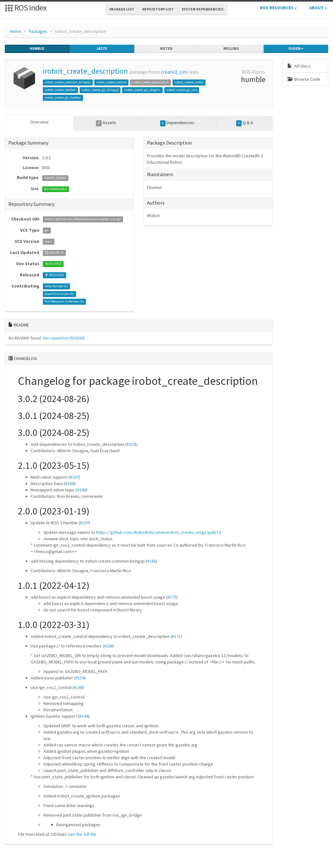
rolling (231, 49)
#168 (108, 646)
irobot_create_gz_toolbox (63, 97)
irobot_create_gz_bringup (100, 90)
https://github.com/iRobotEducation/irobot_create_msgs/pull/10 (159, 532)
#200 (70, 483)
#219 (131, 444)
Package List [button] (122, 9)
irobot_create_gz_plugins (142, 90)
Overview (39, 122)
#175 (172, 597)
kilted (166, 49)
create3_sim (174, 72)
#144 (84, 716)
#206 (81, 490)
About (318, 8)
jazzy (102, 49)
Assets (106, 123)
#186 (151, 561)
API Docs (299, 66)
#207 (74, 477)
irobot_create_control (111, 82)
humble (37, 49)
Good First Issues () (59, 294)
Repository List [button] (158, 9)
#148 (78, 687)
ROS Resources (278, 8)
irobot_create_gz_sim (182, 90)
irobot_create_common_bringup (68, 82)
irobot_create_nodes (189, 82)
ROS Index (26, 7)
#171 (176, 636)
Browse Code (304, 79)
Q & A (245, 123)
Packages (38, 31)
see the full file (82, 834)
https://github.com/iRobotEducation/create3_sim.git (83, 219)
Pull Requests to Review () (64, 302)
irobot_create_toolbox (60, 90)
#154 (80, 678)
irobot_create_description (85, 71)
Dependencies (177, 123)
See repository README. (64, 338)
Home (15, 31)
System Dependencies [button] (202, 9)
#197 (84, 523)
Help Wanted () (56, 286)
